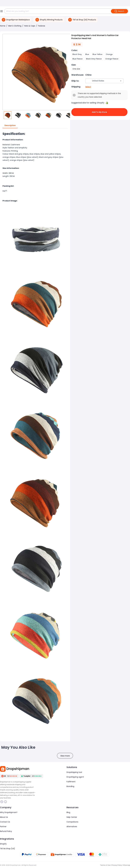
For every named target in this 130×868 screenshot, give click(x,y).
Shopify (3, 844)
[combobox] (101, 81)
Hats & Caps (30, 26)
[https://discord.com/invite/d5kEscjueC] (5, 802)
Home (3, 26)
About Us (4, 817)
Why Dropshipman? (9, 812)
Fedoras (42, 26)
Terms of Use (105, 865)
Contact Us (5, 822)
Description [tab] (10, 126)
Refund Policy (6, 831)
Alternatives (72, 827)
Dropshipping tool (74, 772)
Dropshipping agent (75, 777)
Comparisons (72, 822)
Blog (68, 812)
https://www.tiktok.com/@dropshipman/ (2, 802)
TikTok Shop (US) (7, 849)
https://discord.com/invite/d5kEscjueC (5, 802)
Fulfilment (71, 782)
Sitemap (127, 865)
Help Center (72, 817)
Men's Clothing (15, 26)
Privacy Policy (117, 865)
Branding (70, 786)
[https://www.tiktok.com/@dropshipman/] (2, 802)
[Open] (121, 81)
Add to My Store (99, 112)
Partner (3, 827)
